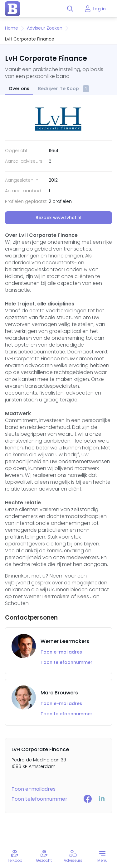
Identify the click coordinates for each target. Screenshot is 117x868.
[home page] (12, 9)
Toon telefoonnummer (66, 662)
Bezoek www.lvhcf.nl (58, 218)
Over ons (19, 89)
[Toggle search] (70, 9)
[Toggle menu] (102, 856)
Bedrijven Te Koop (64, 89)
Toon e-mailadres (61, 652)
